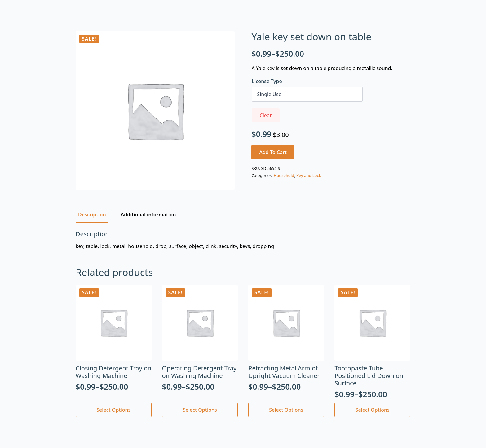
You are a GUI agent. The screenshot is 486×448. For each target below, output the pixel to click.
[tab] (92, 215)
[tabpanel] (243, 240)
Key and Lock (309, 175)
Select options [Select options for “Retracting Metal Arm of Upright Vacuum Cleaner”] (286, 410)
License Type (267, 81)
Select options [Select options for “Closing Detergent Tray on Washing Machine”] (113, 410)
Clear (266, 115)
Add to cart (273, 152)
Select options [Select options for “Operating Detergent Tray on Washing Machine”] (200, 410)
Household (284, 175)
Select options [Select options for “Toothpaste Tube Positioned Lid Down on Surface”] (373, 410)
